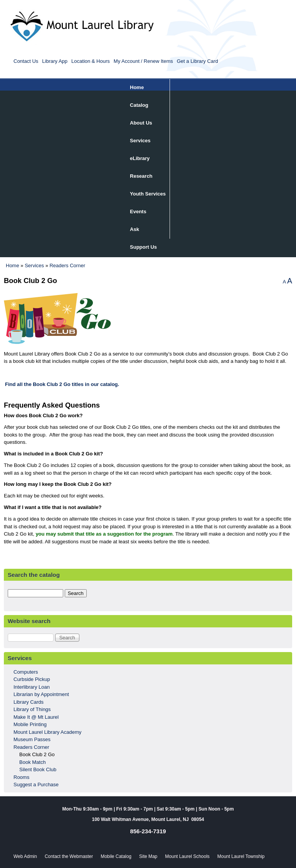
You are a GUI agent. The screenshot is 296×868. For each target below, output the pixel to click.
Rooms (21, 777)
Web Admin (25, 856)
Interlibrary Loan (32, 687)
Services (140, 141)
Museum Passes (32, 739)
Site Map (148, 856)
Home (137, 87)
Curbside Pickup (32, 679)
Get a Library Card (198, 61)
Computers (26, 672)
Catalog (139, 105)
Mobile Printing (30, 724)
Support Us (143, 247)
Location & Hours (91, 61)
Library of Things (32, 709)
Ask (135, 229)
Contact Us (26, 61)
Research (141, 176)
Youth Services (148, 194)
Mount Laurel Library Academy (47, 732)
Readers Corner (67, 265)
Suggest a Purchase (36, 785)
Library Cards (29, 702)
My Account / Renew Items (143, 61)
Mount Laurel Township (241, 856)
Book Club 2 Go (37, 754)
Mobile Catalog (116, 856)
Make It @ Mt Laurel (36, 717)
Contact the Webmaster (69, 856)
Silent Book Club (38, 769)
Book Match (33, 762)
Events (138, 212)
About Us (141, 123)
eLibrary (140, 158)
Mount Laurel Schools (187, 856)
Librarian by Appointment (41, 694)
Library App (55, 61)
